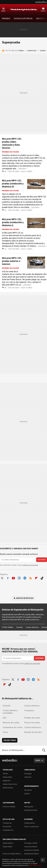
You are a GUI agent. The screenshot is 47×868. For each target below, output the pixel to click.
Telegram (25, 578)
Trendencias (7, 823)
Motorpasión (24, 9)
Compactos (29, 711)
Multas (21, 51)
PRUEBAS (6, 19)
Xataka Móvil (7, 777)
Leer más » (23, 169)
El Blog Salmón (30, 823)
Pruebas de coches (11, 152)
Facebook (8, 578)
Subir (38, 760)
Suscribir (42, 560)
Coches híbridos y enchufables (10, 712)
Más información (35, 865)
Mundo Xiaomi (8, 788)
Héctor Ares (14, 171)
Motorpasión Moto (31, 810)
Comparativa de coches (13, 727)
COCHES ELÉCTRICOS (23, 19)
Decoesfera (7, 827)
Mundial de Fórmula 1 (33, 732)
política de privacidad (30, 565)
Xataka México (8, 843)
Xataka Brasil (7, 847)
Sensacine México (31, 847)
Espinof (27, 794)
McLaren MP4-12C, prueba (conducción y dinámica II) (13, 184)
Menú (3, 11)
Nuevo (43, 11)
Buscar (44, 750)
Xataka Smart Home (10, 784)
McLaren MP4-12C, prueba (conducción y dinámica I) (13, 222)
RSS (31, 578)
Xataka (5, 774)
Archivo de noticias (25, 598)
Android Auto (32, 51)
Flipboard (36, 578)
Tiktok (42, 578)
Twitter (2, 578)
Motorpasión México (32, 854)
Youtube (13, 578)
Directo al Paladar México (12, 854)
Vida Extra (28, 777)
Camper (43, 51)
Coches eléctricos (32, 627)
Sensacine (28, 790)
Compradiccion (8, 830)
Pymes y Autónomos (32, 827)
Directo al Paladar (9, 807)
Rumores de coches (11, 723)
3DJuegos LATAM (31, 843)
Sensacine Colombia (32, 850)
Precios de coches (32, 723)
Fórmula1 (20, 627)
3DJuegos (28, 774)
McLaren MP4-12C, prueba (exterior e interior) (12, 261)
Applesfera (7, 781)
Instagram (19, 578)
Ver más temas (10, 740)
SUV (5, 718)
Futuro (5, 732)
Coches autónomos (33, 727)
